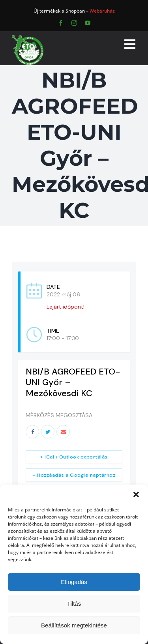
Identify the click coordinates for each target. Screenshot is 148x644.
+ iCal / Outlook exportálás (74, 457)
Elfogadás (74, 582)
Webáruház (102, 11)
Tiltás (74, 604)
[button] (136, 494)
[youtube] (88, 23)
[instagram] (74, 23)
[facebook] (61, 23)
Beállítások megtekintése (74, 625)
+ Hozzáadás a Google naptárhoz (74, 475)
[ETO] (28, 38)
